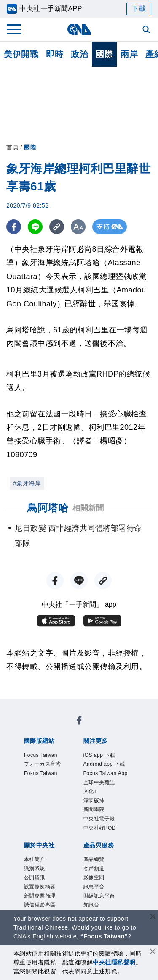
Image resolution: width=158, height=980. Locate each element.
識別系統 (35, 869)
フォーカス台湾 (43, 764)
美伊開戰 (21, 54)
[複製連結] (57, 227)
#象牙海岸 (27, 483)
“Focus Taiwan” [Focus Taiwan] (104, 936)
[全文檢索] (147, 30)
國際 (104, 54)
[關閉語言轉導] (153, 918)
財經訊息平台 (99, 896)
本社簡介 (35, 859)
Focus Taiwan (41, 755)
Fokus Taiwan (41, 773)
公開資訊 (35, 877)
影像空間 (94, 877)
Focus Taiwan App (106, 773)
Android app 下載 (104, 764)
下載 (139, 9)
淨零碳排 (94, 801)
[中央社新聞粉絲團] (79, 722)
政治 (79, 54)
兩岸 (129, 54)
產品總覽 (94, 859)
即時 (55, 54)
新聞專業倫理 (40, 896)
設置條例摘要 (40, 887)
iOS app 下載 (99, 755)
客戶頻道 (94, 869)
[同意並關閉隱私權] (153, 952)
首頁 (12, 147)
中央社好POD (100, 828)
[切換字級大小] (78, 227)
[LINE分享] (35, 227)
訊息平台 (94, 887)
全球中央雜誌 (99, 782)
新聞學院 (94, 809)
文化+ (90, 791)
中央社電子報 (99, 819)
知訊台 (91, 905)
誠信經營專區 (40, 905)
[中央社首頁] (79, 29)
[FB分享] (14, 227)
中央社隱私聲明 (114, 962)
